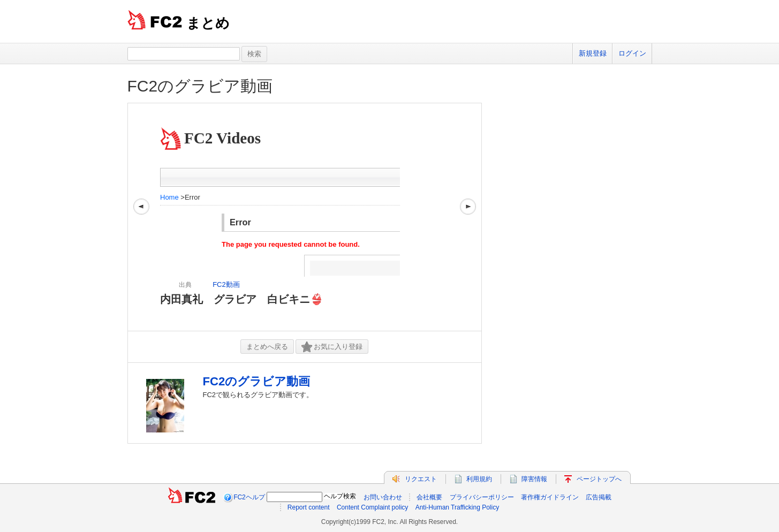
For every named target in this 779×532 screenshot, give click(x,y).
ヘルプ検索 (340, 496)
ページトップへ (599, 479)
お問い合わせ (383, 497)
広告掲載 (599, 497)
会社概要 (429, 497)
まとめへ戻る (267, 347)
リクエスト (421, 479)
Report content (309, 507)
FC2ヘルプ (249, 497)
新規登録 (593, 53)
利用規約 (479, 479)
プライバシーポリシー (482, 497)
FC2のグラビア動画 (200, 86)
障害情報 (534, 479)
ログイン (632, 53)
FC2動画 (226, 284)
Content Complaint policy (372, 507)
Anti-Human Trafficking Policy (457, 507)
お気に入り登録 (332, 347)
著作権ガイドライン (550, 497)
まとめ (208, 23)
